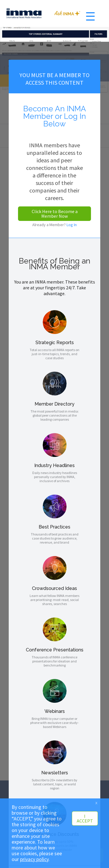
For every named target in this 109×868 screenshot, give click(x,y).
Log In (72, 225)
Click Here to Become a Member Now (55, 214)
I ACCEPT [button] (85, 818)
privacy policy (34, 859)
